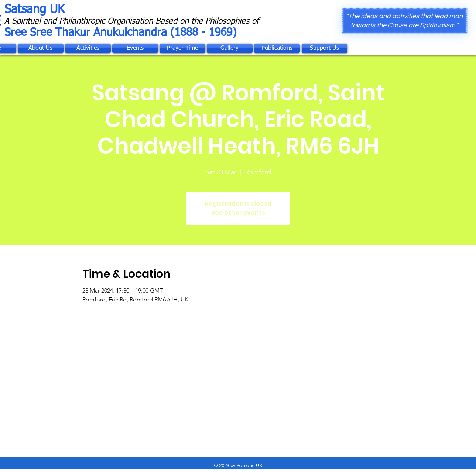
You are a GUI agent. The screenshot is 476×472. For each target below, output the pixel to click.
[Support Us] (325, 48)
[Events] (135, 48)
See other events (238, 213)
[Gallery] (230, 48)
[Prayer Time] (182, 48)
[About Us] (41, 48)
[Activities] (88, 48)
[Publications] (277, 48)
